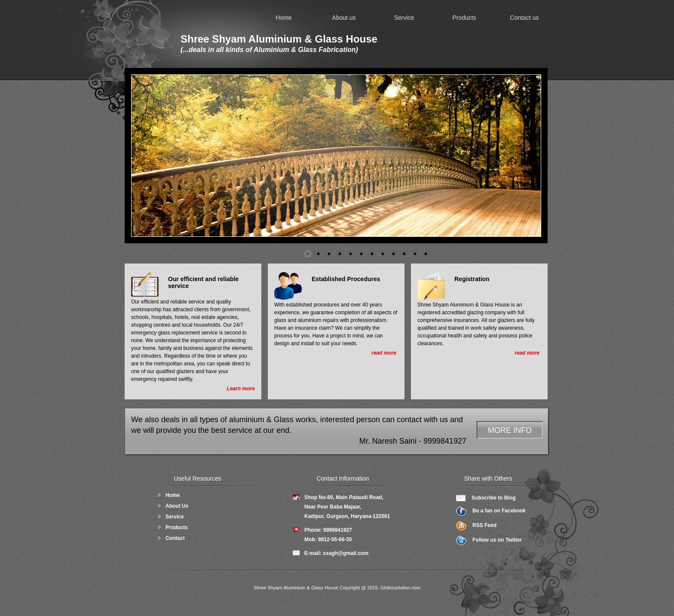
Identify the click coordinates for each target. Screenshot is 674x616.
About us (344, 18)
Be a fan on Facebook (499, 511)
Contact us (525, 18)
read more (384, 353)
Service (404, 18)
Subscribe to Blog (494, 498)
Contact (175, 538)
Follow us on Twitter (497, 540)
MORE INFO (510, 430)
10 (404, 254)
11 (415, 254)
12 (426, 254)
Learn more (240, 389)
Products (464, 18)
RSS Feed (484, 525)
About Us (177, 506)
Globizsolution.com (400, 588)
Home (283, 18)
